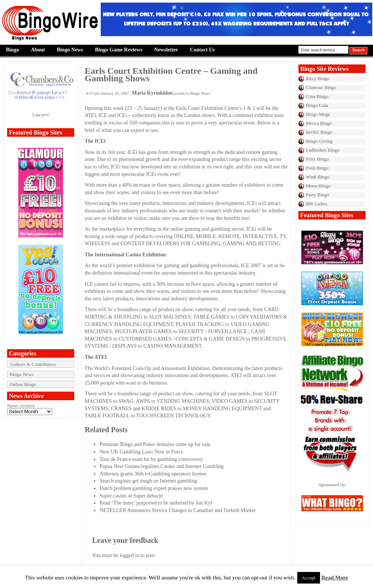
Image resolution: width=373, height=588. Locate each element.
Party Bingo (317, 195)
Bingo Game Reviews (119, 50)
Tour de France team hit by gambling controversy (151, 459)
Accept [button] (309, 578)
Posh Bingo (317, 168)
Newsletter (166, 50)
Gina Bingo (317, 96)
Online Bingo (23, 384)
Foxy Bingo (317, 159)
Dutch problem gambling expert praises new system (154, 488)
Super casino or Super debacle (131, 496)
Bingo (12, 50)
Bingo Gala (317, 105)
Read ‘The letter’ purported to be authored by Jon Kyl (156, 503)
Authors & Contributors (33, 364)
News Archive (21, 406)
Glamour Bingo (321, 87)
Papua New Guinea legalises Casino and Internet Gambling (162, 466)
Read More (335, 578)
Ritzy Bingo (318, 78)
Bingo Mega (318, 114)
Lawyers (41, 115)
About (38, 50)
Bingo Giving (319, 141)
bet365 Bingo (319, 132)
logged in (130, 555)
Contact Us (202, 50)
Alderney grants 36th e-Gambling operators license (153, 474)
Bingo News (70, 50)
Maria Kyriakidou (152, 93)
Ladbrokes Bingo (323, 150)
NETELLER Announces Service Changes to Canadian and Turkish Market (178, 510)
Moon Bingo (318, 186)
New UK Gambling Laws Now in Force (141, 452)
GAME (217, 339)
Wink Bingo (318, 177)
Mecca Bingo (319, 123)
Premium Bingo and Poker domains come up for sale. (156, 444)
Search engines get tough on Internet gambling (148, 481)
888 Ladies (316, 204)
